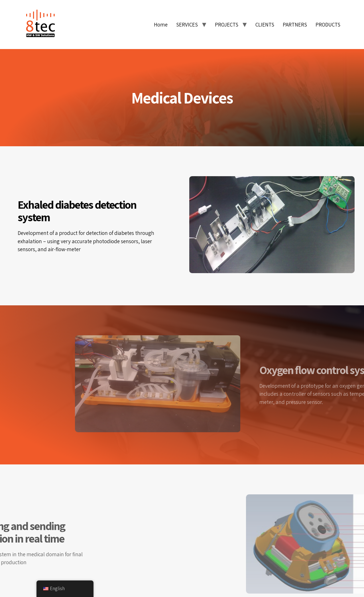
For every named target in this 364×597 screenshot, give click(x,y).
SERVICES (187, 25)
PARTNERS (295, 25)
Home (161, 25)
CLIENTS (265, 25)
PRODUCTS (328, 25)
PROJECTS (227, 25)
